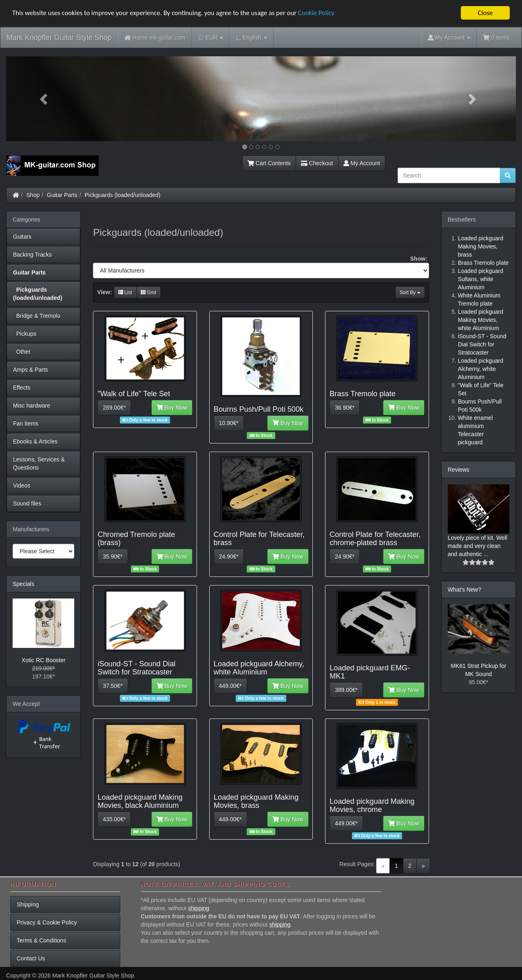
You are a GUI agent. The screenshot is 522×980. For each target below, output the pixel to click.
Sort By (410, 293)
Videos (22, 486)
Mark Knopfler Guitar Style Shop (59, 38)
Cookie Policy (322, 13)
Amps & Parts (31, 370)
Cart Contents (269, 163)
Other (22, 352)
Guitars (22, 237)
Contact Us (31, 958)
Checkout (317, 163)
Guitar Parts (62, 195)
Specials (23, 584)
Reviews (459, 470)
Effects (22, 388)
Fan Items (26, 423)
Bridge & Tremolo (37, 316)
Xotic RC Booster (43, 660)
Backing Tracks (32, 255)
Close (485, 13)
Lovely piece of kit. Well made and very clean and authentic (478, 546)
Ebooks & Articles (35, 441)
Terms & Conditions (41, 940)
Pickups (25, 334)
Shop (33, 195)
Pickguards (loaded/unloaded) (123, 195)
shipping (199, 908)
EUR (211, 38)
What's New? (464, 590)
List (125, 293)
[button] (44, 99)
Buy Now (172, 408)
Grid (148, 293)
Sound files (27, 503)
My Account (362, 163)
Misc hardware (32, 406)
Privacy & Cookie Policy (47, 922)
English (251, 38)
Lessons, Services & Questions (39, 463)
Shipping (28, 905)
